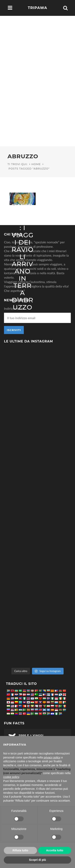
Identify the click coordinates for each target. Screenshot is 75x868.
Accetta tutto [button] (55, 850)
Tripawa (37, 8)
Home (36, 164)
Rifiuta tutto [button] (20, 850)
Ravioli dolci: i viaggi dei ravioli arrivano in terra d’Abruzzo (23, 257)
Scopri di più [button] (37, 860)
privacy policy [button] (52, 757)
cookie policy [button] (11, 777)
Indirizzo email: (14, 308)
